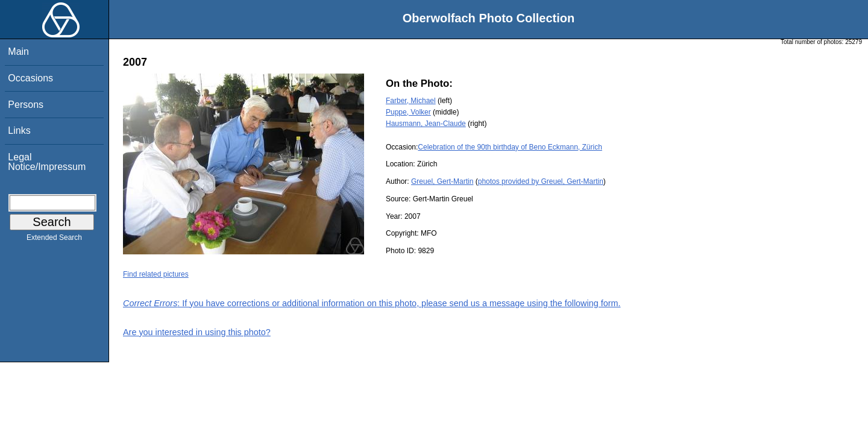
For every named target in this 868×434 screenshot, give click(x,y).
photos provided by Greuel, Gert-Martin (541, 181)
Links (19, 131)
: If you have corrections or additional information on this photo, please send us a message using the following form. (372, 303)
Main (18, 52)
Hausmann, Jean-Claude (426, 124)
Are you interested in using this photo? (197, 332)
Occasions (30, 78)
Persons (26, 105)
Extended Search (54, 240)
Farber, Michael (411, 101)
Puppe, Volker (408, 112)
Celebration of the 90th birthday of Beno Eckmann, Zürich (510, 147)
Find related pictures (156, 274)
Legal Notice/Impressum (47, 162)
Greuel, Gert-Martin (442, 181)
